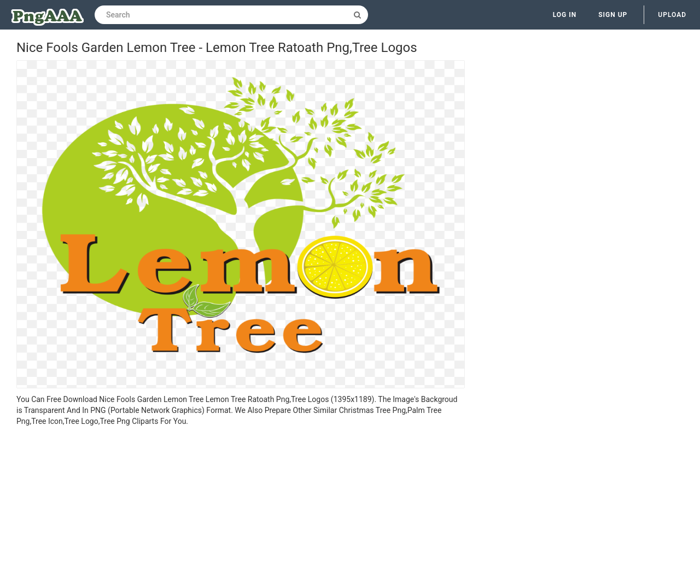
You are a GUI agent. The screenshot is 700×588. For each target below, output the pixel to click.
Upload (672, 15)
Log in (565, 15)
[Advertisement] (241, 509)
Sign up (613, 15)
